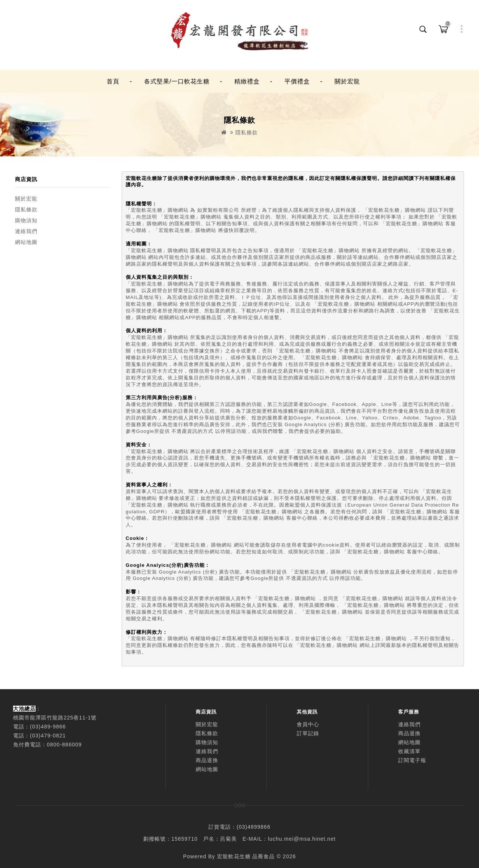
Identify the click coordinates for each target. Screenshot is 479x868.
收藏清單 (409, 751)
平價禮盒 (297, 81)
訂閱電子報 (412, 760)
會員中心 (308, 724)
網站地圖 (26, 242)
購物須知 (26, 220)
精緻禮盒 (247, 81)
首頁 (113, 81)
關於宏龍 (347, 81)
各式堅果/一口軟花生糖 (177, 81)
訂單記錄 (308, 733)
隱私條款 (247, 132)
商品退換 (207, 760)
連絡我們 (26, 231)
